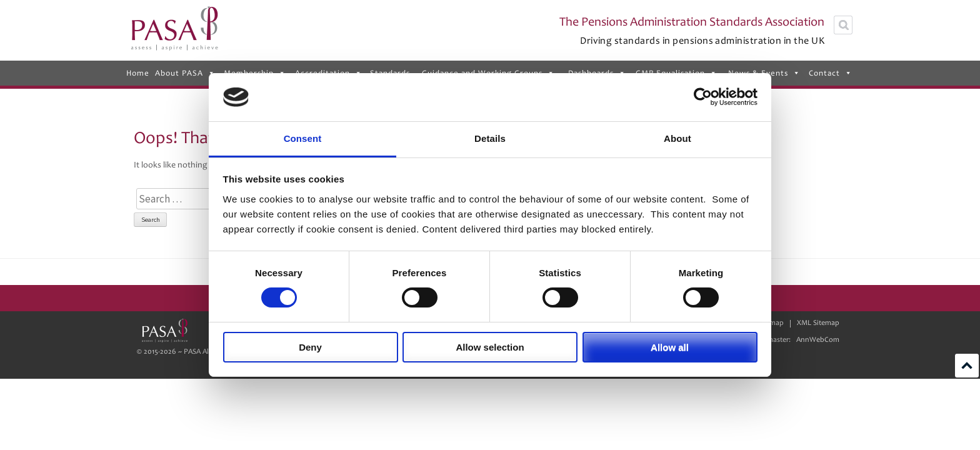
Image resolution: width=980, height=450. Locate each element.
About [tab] (677, 138)
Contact (831, 73)
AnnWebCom (818, 340)
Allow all (670, 347)
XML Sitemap (818, 323)
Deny (310, 347)
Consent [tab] (303, 138)
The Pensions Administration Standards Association (692, 22)
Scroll (967, 366)
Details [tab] (490, 138)
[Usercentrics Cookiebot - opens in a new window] (703, 97)
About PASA (185, 73)
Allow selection (490, 347)
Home (138, 73)
